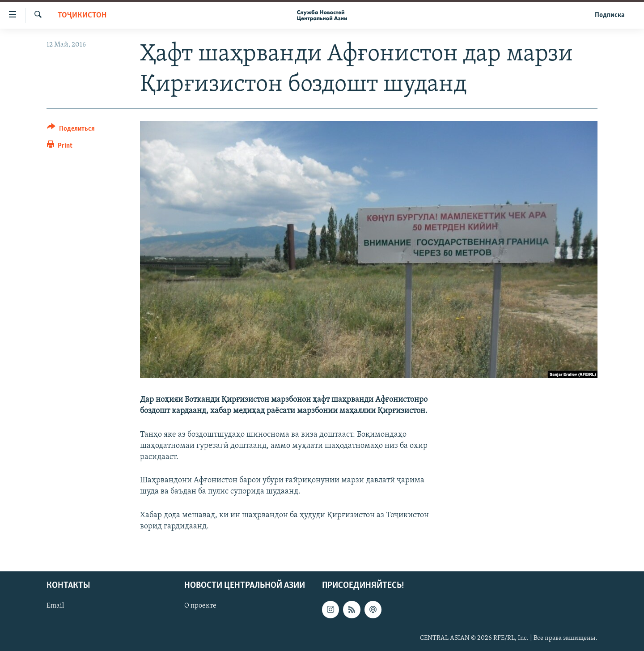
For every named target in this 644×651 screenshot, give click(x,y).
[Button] (71, 130)
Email (55, 606)
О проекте (200, 606)
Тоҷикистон (82, 15)
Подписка (610, 15)
